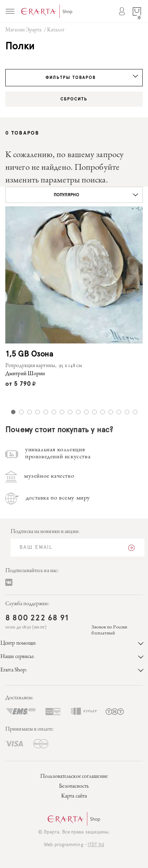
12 (103, 412)
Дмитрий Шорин (25, 374)
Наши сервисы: (72, 657)
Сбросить (74, 99)
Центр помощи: (72, 644)
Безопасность (74, 787)
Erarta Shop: (72, 670)
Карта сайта (74, 796)
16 (135, 412)
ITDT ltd (96, 845)
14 (119, 412)
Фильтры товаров (92, 77)
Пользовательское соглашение (74, 777)
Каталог (56, 30)
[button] (74, 195)
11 (94, 412)
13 (111, 412)
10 (86, 412)
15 (127, 412)
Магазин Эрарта (23, 30)
